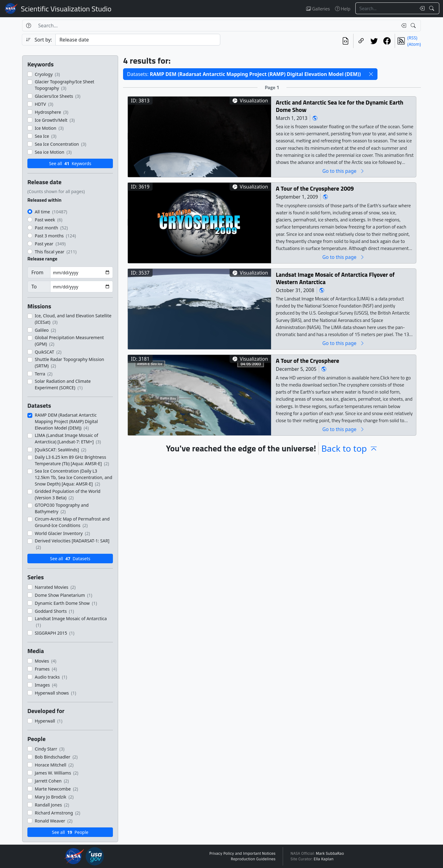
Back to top (349, 448)
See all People (70, 832)
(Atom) (414, 44)
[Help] (28, 26)
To (34, 287)
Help (343, 9)
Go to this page (344, 171)
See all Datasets (70, 559)
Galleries (318, 9)
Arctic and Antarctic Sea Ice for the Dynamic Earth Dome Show (340, 106)
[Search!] (432, 8)
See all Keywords (70, 163)
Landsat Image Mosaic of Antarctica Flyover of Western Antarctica (335, 278)
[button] (371, 74)
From (37, 272)
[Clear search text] (421, 8)
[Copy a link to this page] (361, 41)
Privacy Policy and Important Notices (242, 854)
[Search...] (386, 8)
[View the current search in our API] (345, 41)
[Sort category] (138, 40)
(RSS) (412, 38)
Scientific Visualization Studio (66, 9)
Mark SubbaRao (330, 854)
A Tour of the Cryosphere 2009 (315, 188)
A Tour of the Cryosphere (308, 361)
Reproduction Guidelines (253, 859)
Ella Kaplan (324, 859)
